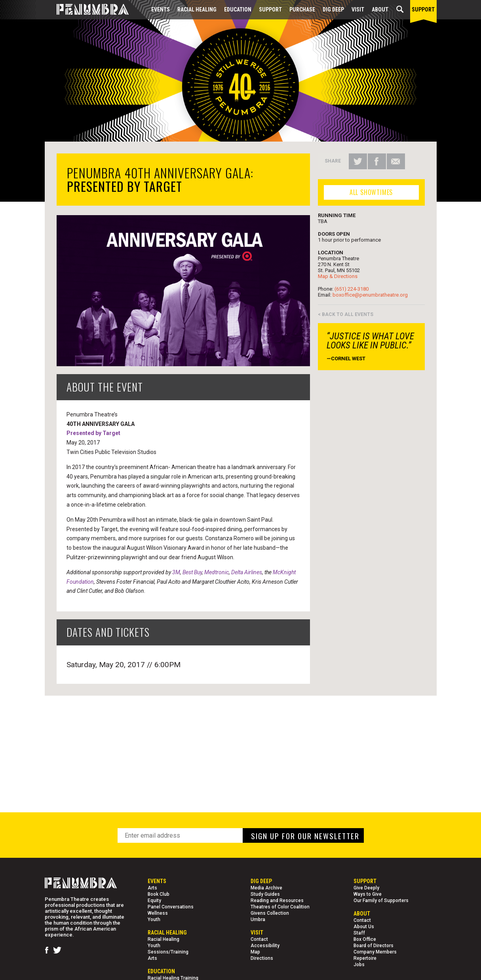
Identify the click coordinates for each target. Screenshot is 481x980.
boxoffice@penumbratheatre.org (370, 295)
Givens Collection (270, 913)
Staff (359, 933)
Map (255, 952)
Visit (358, 9)
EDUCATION (238, 9)
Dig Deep (333, 9)
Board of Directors (374, 946)
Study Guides (265, 894)
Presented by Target (93, 433)
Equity (154, 901)
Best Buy (192, 572)
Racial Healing (197, 9)
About (380, 9)
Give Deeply (366, 888)
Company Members (375, 952)
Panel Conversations (171, 907)
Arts (152, 888)
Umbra (258, 919)
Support (270, 9)
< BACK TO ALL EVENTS (346, 314)
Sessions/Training (168, 952)
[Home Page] (87, 10)
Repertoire (365, 958)
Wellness (158, 913)
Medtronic (217, 572)
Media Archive (266, 888)
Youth (154, 919)
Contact (259, 939)
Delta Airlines (247, 572)
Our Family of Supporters (381, 901)
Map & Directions (338, 276)
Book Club (159, 894)
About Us (364, 927)
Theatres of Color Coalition (280, 907)
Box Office (365, 939)
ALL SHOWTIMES (371, 192)
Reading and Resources (277, 901)
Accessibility (265, 946)
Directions (262, 958)
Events (161, 9)
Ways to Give (368, 894)
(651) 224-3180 (352, 289)
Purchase (302, 9)
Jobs (359, 965)
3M (176, 572)
